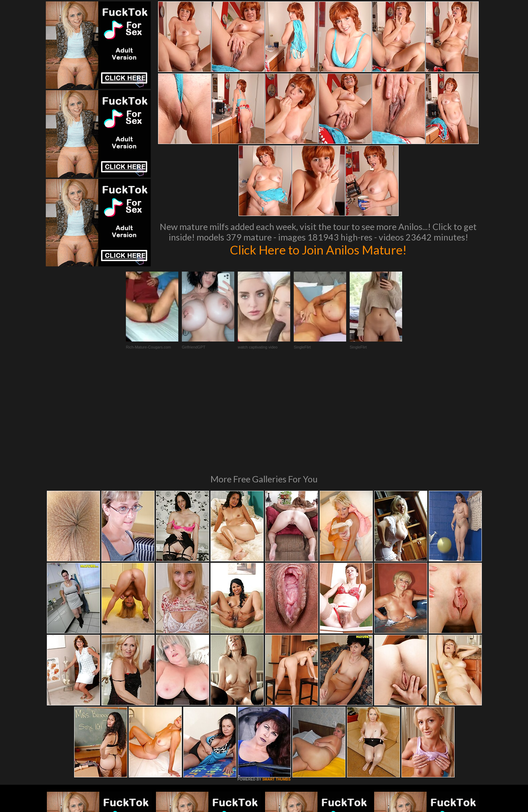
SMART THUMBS (276, 684)
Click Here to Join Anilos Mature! (318, 250)
